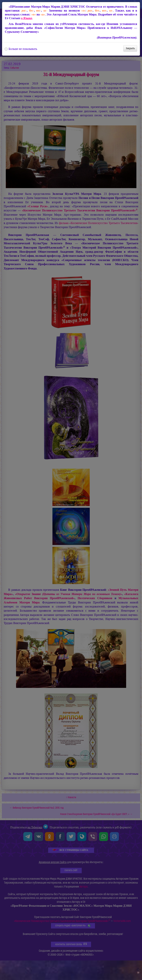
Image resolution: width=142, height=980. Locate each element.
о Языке (27, 18)
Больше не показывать (21, 49)
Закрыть (130, 48)
